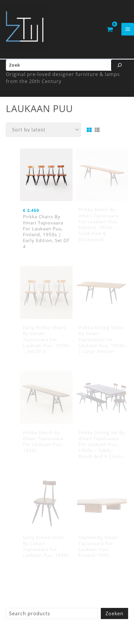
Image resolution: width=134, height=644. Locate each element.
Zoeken (114, 613)
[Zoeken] (120, 65)
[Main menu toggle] (128, 29)
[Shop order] (43, 130)
